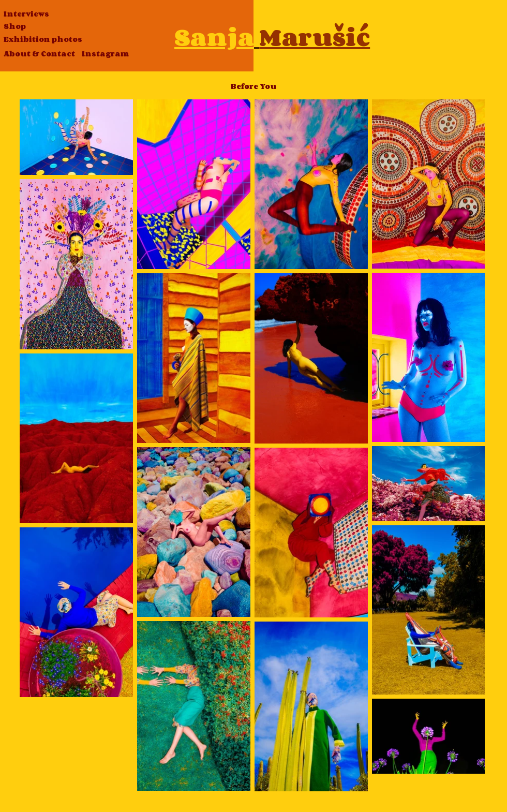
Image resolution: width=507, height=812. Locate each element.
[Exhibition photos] (43, 40)
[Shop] (15, 27)
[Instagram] (105, 54)
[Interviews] (26, 14)
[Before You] (253, 87)
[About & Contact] (39, 54)
